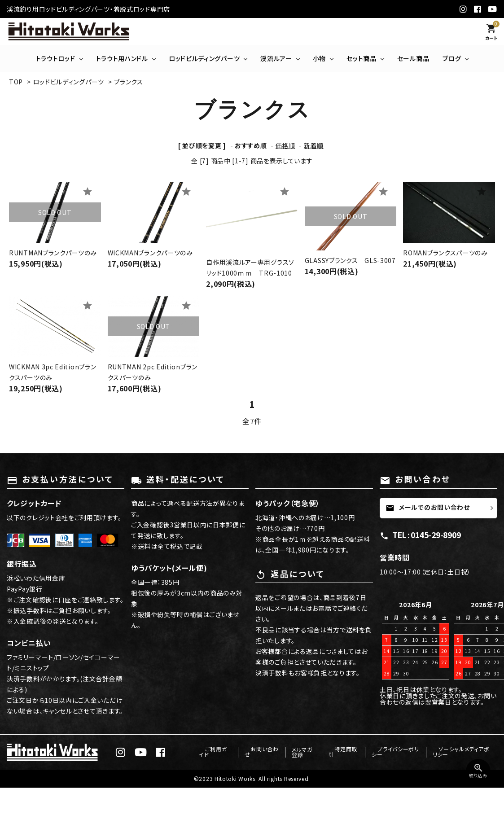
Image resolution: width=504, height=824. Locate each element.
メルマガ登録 (308, 752)
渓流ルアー (276, 58)
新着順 (314, 145)
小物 (319, 58)
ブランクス (129, 82)
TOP (16, 82)
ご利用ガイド (225, 752)
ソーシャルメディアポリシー (460, 752)
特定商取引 (347, 752)
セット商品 (362, 58)
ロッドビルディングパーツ (204, 58)
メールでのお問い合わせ (428, 507)
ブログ (452, 58)
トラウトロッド (56, 58)
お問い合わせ (266, 752)
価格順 (285, 145)
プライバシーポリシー (395, 752)
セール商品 (413, 58)
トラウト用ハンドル (122, 58)
